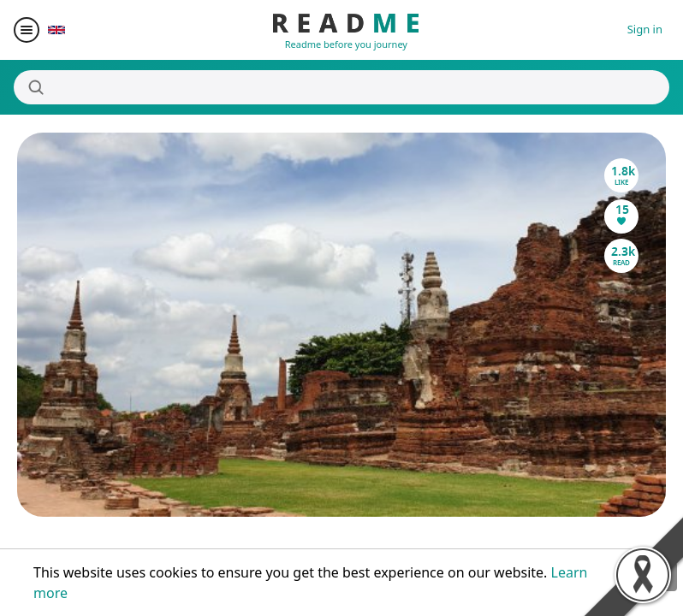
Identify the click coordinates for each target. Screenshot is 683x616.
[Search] (341, 87)
